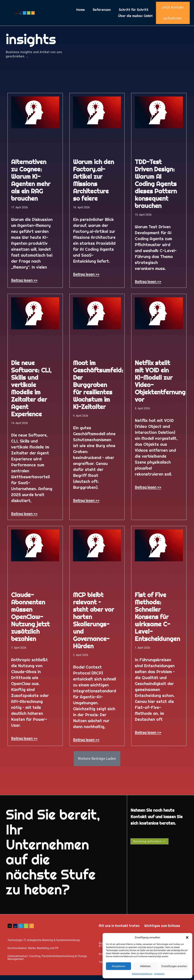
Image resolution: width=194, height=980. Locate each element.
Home (81, 11)
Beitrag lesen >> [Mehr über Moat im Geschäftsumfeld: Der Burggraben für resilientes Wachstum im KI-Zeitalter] (86, 503)
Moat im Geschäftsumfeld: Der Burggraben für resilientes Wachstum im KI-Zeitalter (98, 388)
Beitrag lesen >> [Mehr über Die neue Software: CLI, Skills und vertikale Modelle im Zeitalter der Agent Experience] (24, 517)
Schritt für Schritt (134, 11)
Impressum (159, 974)
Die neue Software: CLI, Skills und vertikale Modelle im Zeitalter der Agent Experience (31, 391)
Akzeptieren (118, 966)
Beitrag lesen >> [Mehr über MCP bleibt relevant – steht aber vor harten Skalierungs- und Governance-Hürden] (86, 743)
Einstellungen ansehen (174, 966)
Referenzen (102, 11)
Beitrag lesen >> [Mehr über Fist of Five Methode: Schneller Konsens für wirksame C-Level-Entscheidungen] (148, 735)
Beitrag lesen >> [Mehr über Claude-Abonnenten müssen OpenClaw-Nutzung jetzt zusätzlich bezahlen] (24, 741)
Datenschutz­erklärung (142, 974)
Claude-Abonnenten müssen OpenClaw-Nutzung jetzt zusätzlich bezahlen (30, 620)
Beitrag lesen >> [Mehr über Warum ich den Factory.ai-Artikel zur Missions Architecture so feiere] (86, 277)
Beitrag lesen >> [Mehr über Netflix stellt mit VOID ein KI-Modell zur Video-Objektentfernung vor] (148, 490)
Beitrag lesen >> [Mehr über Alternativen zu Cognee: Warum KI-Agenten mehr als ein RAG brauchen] (24, 283)
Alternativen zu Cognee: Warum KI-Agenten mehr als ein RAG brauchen (31, 183)
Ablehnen (145, 966)
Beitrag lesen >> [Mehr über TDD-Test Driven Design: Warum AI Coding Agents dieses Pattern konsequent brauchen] (148, 285)
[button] (187, 937)
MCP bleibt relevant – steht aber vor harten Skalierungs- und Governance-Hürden (94, 623)
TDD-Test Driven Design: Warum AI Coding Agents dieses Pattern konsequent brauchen (156, 187)
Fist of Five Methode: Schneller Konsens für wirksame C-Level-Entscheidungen (157, 620)
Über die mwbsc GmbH (135, 17)
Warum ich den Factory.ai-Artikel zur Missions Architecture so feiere (94, 183)
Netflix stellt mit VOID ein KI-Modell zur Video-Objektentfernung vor (160, 384)
